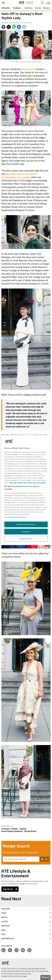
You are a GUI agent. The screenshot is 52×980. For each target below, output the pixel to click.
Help (4, 934)
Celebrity (28, 8)
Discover (6, 909)
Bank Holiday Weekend (12, 831)
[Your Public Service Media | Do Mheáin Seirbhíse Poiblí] (6, 963)
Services (6, 926)
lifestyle (5, 8)
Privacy (45, 977)
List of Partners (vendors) (15, 517)
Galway (23, 829)
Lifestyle (5, 829)
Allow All (26, 532)
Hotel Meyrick (28, 69)
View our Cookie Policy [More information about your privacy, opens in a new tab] (18, 483)
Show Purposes (26, 539)
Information (7, 939)
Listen (5, 922)
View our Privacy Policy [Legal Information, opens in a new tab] (37, 483)
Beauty (46, 8)
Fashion (17, 8)
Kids (3, 930)
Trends (38, 8)
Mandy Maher (30, 831)
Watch (4, 917)
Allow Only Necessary (26, 524)
